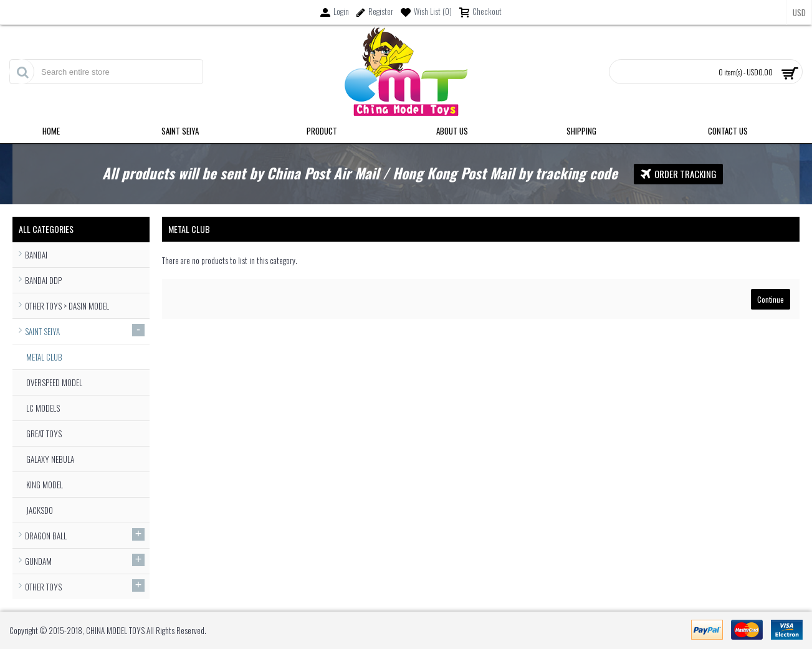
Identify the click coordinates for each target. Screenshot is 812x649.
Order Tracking (678, 174)
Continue (771, 299)
